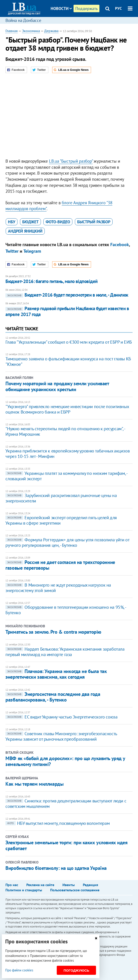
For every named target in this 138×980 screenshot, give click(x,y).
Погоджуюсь (76, 970)
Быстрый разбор (94, 222)
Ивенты (69, 885)
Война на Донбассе (23, 20)
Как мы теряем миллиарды (34, 784)
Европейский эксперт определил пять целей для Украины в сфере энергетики (61, 520)
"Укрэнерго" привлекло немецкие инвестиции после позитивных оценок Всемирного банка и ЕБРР (67, 409)
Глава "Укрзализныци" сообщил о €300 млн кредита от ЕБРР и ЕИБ (69, 342)
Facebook (120, 245)
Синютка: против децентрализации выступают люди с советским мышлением (66, 804)
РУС (118, 8)
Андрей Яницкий (25, 231)
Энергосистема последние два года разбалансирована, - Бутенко (53, 697)
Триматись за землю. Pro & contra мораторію (53, 632)
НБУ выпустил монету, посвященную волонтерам (58, 823)
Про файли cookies (19, 970)
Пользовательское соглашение (75, 890)
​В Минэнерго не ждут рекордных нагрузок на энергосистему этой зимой (58, 588)
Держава (51, 31)
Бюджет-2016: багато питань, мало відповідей (51, 281)
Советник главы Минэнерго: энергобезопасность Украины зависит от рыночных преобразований (61, 736)
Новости (61, 8)
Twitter (12, 251)
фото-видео (58, 222)
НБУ (12, 222)
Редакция (90, 885)
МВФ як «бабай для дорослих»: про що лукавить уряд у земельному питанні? (65, 761)
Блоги (73, 25)
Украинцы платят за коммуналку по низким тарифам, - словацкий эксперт (66, 476)
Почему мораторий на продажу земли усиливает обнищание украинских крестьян (57, 386)
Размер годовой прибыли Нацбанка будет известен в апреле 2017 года (67, 311)
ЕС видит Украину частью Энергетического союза (61, 717)
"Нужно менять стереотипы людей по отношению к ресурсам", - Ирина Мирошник (65, 431)
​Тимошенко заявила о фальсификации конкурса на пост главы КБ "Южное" (68, 362)
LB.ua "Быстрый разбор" (71, 161)
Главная (12, 31)
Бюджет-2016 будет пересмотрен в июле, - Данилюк (67, 295)
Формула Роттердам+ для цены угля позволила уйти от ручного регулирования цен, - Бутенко (67, 542)
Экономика (31, 31)
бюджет (30, 222)
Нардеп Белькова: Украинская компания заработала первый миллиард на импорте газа (65, 652)
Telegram (32, 251)
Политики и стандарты (24, 890)
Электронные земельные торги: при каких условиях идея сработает (66, 845)
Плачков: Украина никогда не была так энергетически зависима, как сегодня (56, 674)
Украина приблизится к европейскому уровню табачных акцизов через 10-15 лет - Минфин (68, 454)
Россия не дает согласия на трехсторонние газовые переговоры (60, 565)
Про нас (12, 885)
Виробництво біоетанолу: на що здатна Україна (56, 868)
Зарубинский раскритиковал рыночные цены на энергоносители (61, 498)
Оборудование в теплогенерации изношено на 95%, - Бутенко (66, 610)
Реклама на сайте (40, 885)
